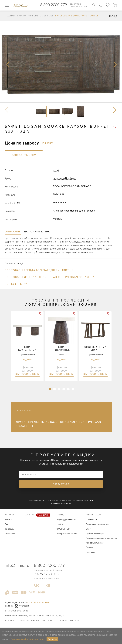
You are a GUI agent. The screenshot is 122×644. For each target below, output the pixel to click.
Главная (10, 16)
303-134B (58, 194)
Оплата (89, 547)
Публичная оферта (95, 533)
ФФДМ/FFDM (63, 529)
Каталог (22, 16)
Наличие (36, 515)
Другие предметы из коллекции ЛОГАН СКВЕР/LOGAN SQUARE (58, 424)
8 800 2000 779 (54, 5)
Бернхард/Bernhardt (65, 178)
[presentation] (8, 65)
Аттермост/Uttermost (67, 533)
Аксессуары (11, 533)
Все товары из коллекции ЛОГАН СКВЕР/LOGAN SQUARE (49, 277)
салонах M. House (38, 602)
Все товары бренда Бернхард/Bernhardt (39, 270)
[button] (115, 110)
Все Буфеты (16, 284)
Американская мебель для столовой (74, 210)
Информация (94, 515)
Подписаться (61, 484)
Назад (112, 16)
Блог (88, 529)
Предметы (36, 16)
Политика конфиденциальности (102, 538)
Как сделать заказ (95, 543)
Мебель (57, 219)
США (56, 170)
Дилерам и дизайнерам (97, 524)
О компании (92, 520)
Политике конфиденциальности (27, 639)
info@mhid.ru (17, 565)
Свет (7, 524)
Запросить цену (27, 374)
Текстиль (9, 529)
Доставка (90, 552)
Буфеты (48, 16)
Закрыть (52, 639)
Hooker (60, 524)
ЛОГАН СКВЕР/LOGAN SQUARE (72, 186)
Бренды (61, 515)
